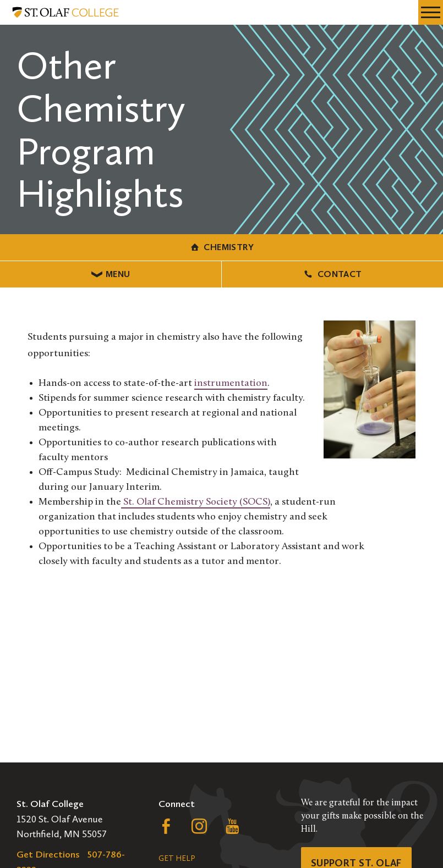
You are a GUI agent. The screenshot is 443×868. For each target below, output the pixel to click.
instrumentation (231, 383)
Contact (332, 274)
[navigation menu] (431, 12)
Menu (111, 274)
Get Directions (48, 854)
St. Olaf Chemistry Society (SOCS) (196, 502)
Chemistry (221, 247)
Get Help (177, 858)
